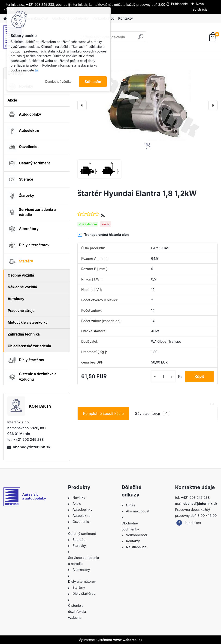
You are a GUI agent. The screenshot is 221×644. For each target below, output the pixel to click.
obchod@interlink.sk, (72, 5)
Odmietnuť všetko (58, 82)
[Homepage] (5, 19)
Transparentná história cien (103, 234)
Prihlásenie (180, 4)
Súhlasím (93, 82)
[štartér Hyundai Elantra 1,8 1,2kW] (147, 105)
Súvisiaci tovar (152, 413)
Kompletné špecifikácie (103, 413)
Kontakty (126, 18)
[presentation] (82, 105)
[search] (141, 39)
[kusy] (163, 376)
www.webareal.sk (128, 640)
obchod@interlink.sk (32, 447)
